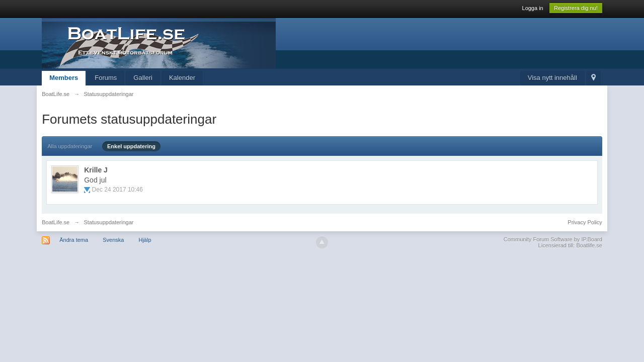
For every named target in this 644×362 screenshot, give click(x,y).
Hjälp (145, 240)
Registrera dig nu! (576, 8)
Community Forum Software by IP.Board (553, 239)
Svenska (113, 240)
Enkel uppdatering (131, 146)
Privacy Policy (585, 222)
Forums (106, 78)
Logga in (533, 8)
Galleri (143, 78)
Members (64, 78)
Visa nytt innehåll (552, 78)
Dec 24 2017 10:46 (117, 190)
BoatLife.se (56, 222)
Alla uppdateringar (70, 146)
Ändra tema (74, 240)
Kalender (182, 78)
